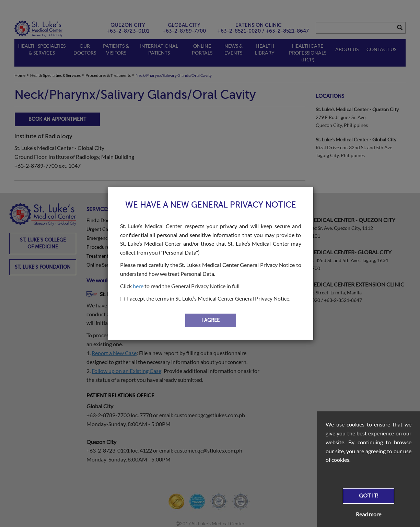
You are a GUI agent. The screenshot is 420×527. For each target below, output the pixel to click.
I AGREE (211, 320)
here (138, 286)
